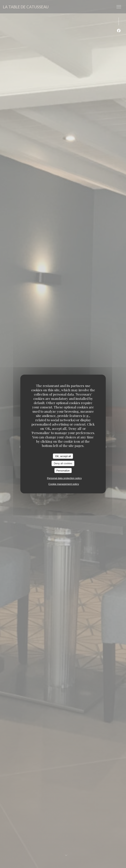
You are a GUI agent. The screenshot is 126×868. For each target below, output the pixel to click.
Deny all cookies (63, 463)
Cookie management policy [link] (64, 484)
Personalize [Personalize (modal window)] (63, 470)
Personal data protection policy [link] (64, 478)
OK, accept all (63, 456)
